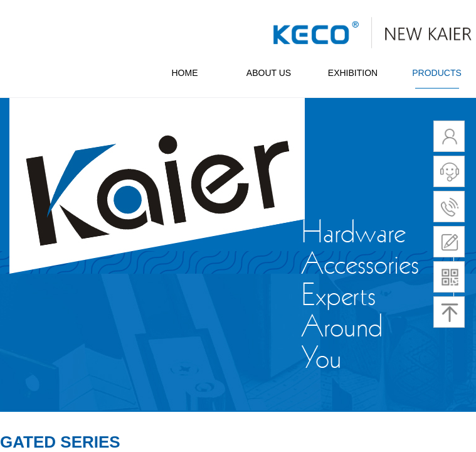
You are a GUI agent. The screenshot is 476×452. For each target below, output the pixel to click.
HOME (185, 73)
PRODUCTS (437, 73)
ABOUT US (269, 73)
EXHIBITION (353, 73)
